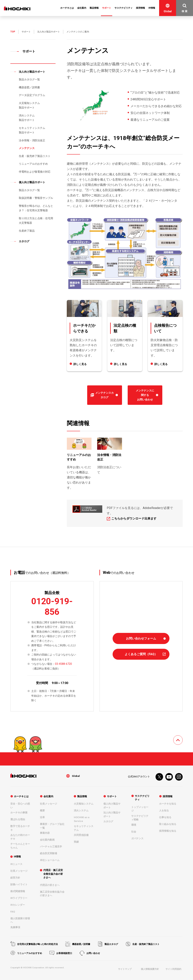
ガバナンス (137, 838)
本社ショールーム (50, 860)
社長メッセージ (19, 871)
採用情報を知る (168, 831)
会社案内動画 (47, 840)
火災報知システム (84, 804)
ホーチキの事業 (19, 813)
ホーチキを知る (168, 804)
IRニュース (16, 864)
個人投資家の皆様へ (20, 920)
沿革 (42, 817)
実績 (76, 842)
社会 (134, 831)
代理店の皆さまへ (50, 885)
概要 (42, 811)
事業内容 (45, 833)
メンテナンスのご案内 (78, 32)
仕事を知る (165, 817)
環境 (134, 825)
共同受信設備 (81, 835)
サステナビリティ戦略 (140, 818)
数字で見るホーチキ (20, 828)
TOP (13, 32)
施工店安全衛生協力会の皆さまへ (52, 894)
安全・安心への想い (20, 806)
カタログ (108, 822)
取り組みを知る (168, 824)
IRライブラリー (19, 898)
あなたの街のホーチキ (20, 837)
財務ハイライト (19, 884)
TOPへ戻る (183, 738)
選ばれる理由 (18, 820)
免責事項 (15, 927)
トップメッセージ (140, 809)
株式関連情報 (18, 891)
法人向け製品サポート (49, 32)
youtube (169, 777)
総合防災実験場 (48, 854)
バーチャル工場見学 (51, 847)
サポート (26, 32)
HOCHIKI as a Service (82, 819)
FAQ (13, 912)
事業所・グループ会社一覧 (52, 826)
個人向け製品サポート (112, 806)
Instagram (179, 777)
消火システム (81, 811)
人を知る (164, 811)
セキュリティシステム (84, 828)
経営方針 (15, 878)
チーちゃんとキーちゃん (20, 846)
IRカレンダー (18, 905)
